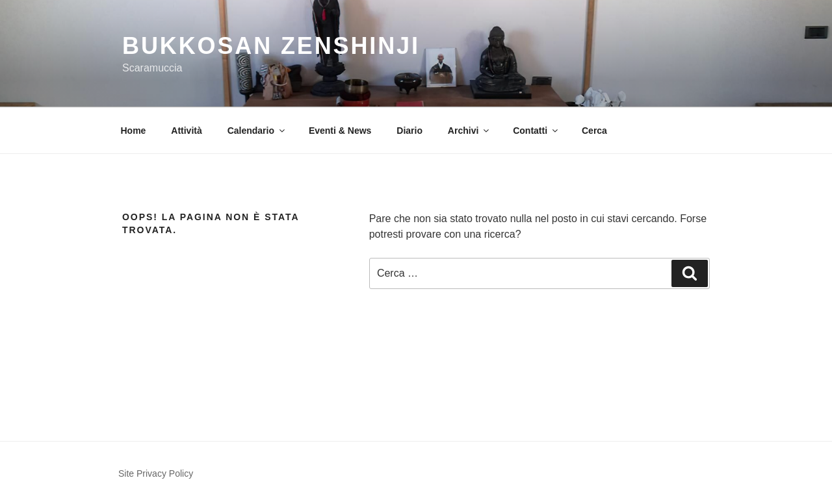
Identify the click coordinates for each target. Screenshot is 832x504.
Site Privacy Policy (156, 473)
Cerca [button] (594, 131)
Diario (409, 131)
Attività (186, 131)
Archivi (469, 131)
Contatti (536, 131)
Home (134, 131)
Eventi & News (340, 131)
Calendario (257, 131)
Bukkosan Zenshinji (271, 46)
